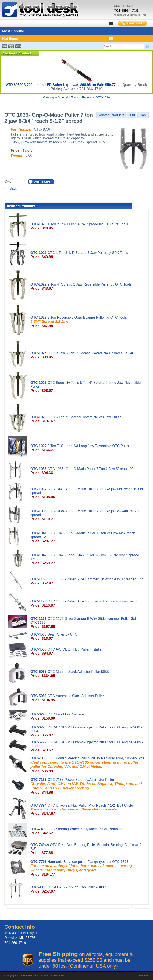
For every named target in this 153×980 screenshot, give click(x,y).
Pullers (87, 97)
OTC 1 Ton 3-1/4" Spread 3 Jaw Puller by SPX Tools (88, 255)
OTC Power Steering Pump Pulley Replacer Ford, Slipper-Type (88, 765)
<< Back (11, 188)
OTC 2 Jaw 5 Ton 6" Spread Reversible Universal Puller (88, 355)
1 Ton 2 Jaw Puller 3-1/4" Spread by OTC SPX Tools (88, 226)
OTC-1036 (103, 97)
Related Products (111, 115)
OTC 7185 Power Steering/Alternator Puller (88, 786)
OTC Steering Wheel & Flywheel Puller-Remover (88, 831)
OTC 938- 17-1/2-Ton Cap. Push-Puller (88, 890)
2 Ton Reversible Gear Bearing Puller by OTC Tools (88, 322)
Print (131, 115)
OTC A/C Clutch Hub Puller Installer (88, 652)
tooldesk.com (30, 975)
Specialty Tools (68, 97)
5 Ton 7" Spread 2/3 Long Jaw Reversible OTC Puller (88, 448)
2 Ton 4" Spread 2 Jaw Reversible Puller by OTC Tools (88, 287)
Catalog (48, 97)
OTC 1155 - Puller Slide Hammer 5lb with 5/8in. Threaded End (88, 581)
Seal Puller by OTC (88, 637)
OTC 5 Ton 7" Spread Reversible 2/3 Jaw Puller (88, 419)
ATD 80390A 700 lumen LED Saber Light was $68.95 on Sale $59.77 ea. (64, 85)
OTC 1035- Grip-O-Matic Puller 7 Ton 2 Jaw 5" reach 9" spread (88, 471)
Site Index (144, 975)
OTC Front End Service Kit (88, 717)
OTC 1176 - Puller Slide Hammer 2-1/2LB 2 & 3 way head (88, 604)
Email (143, 115)
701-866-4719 (126, 11)
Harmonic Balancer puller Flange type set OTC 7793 (88, 868)
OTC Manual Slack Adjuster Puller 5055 (88, 674)
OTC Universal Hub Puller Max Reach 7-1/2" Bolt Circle (88, 810)
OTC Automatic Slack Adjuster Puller (88, 698)
